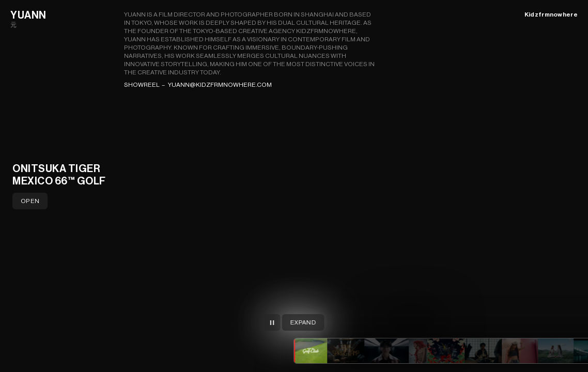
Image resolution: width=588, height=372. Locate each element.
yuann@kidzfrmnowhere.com (220, 85)
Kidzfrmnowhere (551, 14)
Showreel (142, 85)
